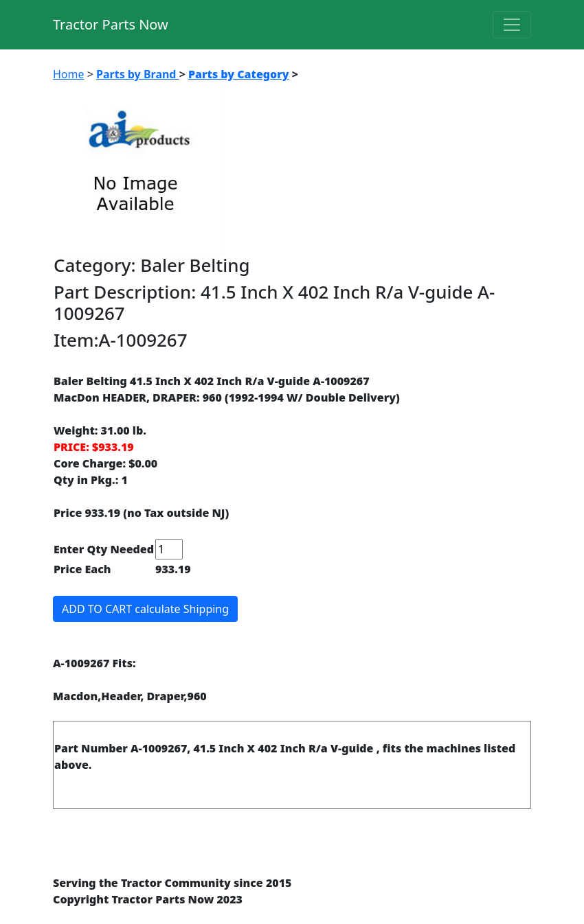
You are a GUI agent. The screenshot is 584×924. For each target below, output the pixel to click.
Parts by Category (239, 74)
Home (69, 74)
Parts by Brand (138, 74)
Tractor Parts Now (111, 24)
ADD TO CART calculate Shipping (145, 609)
